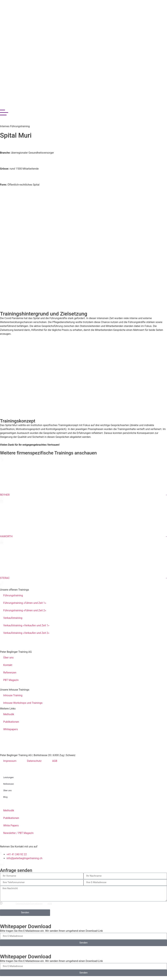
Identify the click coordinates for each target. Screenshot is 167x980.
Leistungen (8, 777)
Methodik (9, 714)
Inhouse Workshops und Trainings (23, 703)
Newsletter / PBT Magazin (18, 833)
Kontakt (8, 665)
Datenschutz (34, 761)
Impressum (10, 761)
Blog (5, 797)
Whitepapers (11, 729)
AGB (55, 761)
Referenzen (10, 673)
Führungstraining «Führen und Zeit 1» (25, 603)
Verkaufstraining (13, 618)
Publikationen (11, 722)
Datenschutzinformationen (29, 903)
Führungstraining (13, 595)
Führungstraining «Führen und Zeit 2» (25, 610)
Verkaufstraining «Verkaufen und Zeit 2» (26, 633)
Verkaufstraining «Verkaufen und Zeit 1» (26, 625)
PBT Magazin (11, 680)
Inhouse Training (13, 695)
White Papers (11, 825)
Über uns (8, 658)
